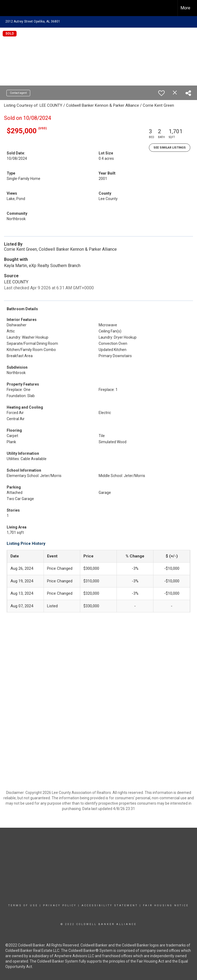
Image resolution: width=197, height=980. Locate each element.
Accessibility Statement (110, 905)
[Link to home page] (7, 8)
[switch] (161, 93)
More (185, 8)
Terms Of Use (23, 905)
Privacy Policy (60, 905)
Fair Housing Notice (166, 905)
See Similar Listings (170, 148)
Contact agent (18, 93)
